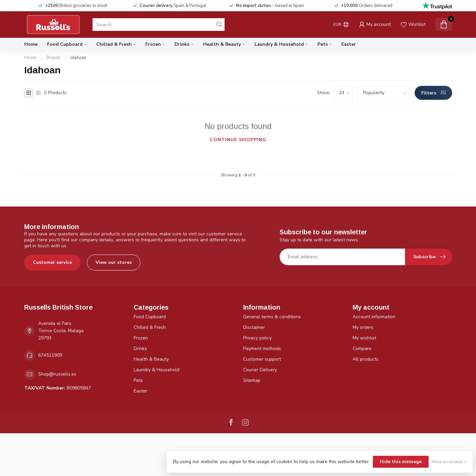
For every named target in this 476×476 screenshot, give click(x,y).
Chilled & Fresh (114, 44)
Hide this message (401, 462)
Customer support (262, 359)
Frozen (153, 44)
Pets (323, 44)
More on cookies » (449, 462)
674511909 (50, 355)
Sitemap (252, 380)
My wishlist (364, 338)
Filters (433, 93)
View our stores (114, 262)
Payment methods (262, 349)
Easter (349, 44)
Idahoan (78, 58)
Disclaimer (254, 327)
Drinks (182, 44)
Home (31, 44)
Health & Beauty (222, 44)
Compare (362, 349)
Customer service (52, 262)
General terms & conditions (272, 317)
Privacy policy (257, 338)
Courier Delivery (260, 370)
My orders (363, 327)
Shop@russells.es (57, 374)
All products (366, 359)
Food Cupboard (65, 44)
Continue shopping (238, 140)
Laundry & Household (279, 44)
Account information (374, 317)
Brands (54, 58)
